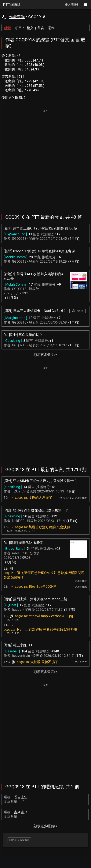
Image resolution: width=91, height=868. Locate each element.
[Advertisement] (45, 159)
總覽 (8, 28)
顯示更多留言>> (45, 672)
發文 (30, 28)
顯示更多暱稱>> (45, 826)
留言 (41, 28)
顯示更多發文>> (45, 355)
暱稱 (51, 28)
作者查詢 (17, 17)
